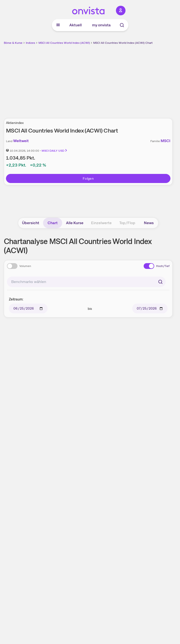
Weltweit (21, 141)
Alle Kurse (75, 223)
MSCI (166, 141)
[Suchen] (160, 282)
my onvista (101, 25)
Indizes (30, 43)
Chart (53, 223)
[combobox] (86, 282)
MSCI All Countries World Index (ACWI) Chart (123, 43)
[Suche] (122, 25)
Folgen (88, 178)
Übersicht (31, 223)
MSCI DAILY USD (55, 151)
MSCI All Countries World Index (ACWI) (64, 43)
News (149, 223)
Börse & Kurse (13, 43)
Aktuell (76, 25)
